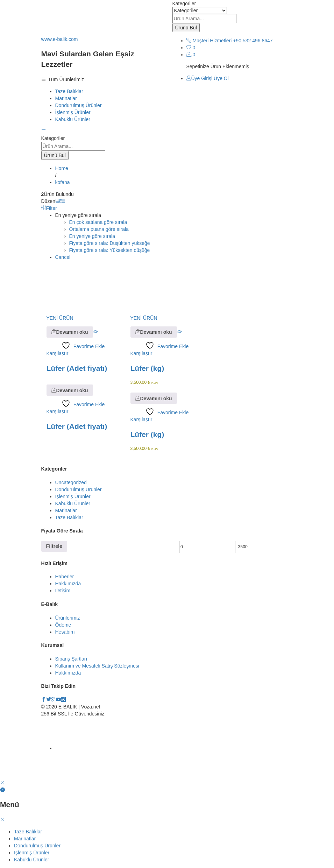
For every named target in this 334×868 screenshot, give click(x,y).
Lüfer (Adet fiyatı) (77, 368)
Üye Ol (221, 78)
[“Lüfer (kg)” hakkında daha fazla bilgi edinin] (154, 332)
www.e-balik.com (60, 39)
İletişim (63, 591)
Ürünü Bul (186, 28)
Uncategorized (71, 482)
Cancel (63, 257)
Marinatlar (66, 98)
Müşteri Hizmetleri (212, 41)
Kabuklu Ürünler (73, 119)
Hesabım (65, 632)
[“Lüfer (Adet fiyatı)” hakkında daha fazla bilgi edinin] (70, 332)
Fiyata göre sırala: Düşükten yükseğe (110, 243)
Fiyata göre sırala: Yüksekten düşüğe (110, 250)
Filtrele (54, 546)
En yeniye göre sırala (92, 236)
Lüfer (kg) (147, 368)
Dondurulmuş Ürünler (79, 105)
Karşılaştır (58, 353)
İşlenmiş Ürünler (73, 112)
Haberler (65, 577)
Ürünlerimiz (68, 618)
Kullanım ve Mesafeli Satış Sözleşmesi (97, 666)
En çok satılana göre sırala (98, 222)
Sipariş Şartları (71, 659)
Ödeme (63, 625)
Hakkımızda (68, 584)
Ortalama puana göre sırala (99, 229)
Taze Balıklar (69, 91)
